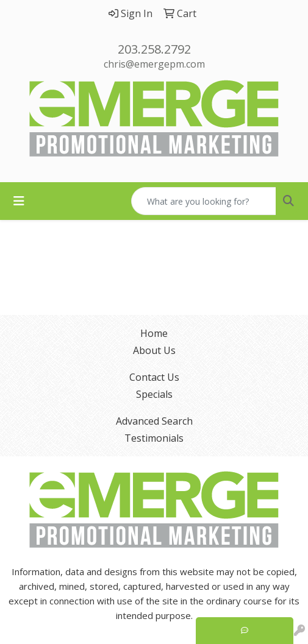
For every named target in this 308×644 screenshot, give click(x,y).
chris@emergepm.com (154, 64)
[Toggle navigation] (19, 201)
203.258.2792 (154, 49)
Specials (154, 394)
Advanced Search (154, 421)
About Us (154, 350)
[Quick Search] (204, 201)
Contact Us (154, 377)
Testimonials (154, 438)
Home (154, 333)
